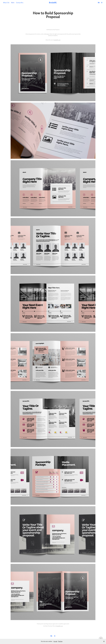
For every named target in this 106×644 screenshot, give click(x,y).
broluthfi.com (57, 40)
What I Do (6, 3)
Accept (55, 641)
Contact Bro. (20, 3)
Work (13, 3)
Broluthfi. (53, 3)
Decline (60, 641)
